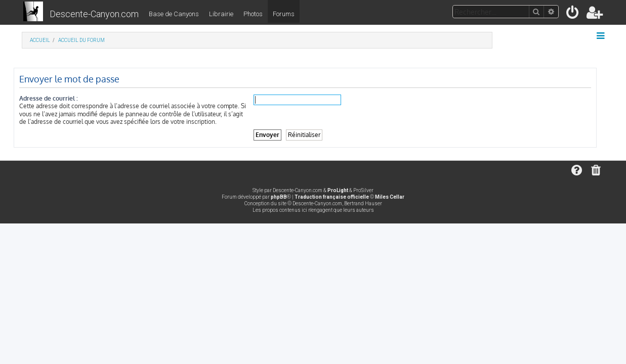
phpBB (279, 197)
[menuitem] (573, 14)
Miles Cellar (390, 197)
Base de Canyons (174, 14)
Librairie (221, 14)
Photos (253, 14)
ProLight (338, 190)
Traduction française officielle (332, 197)
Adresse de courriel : (57, 98)
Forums (284, 14)
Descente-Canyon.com (94, 14)
